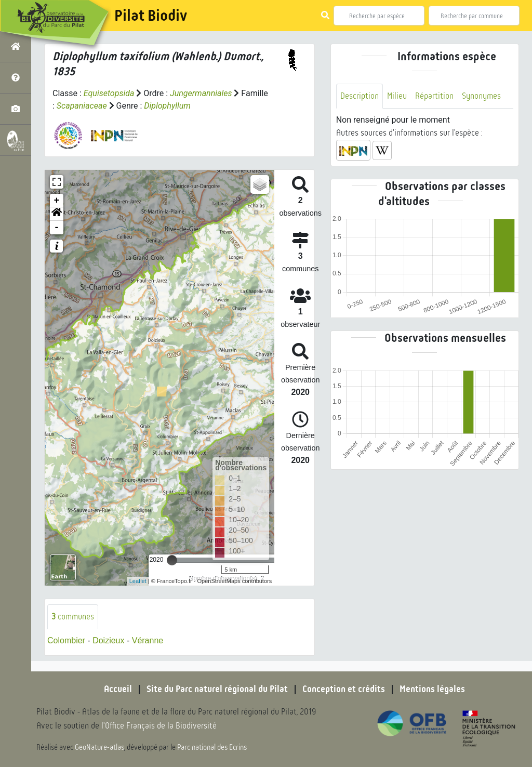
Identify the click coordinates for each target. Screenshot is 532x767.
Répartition (434, 96)
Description (360, 96)
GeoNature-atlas (99, 747)
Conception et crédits (344, 689)
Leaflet (138, 581)
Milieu (397, 96)
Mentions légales (432, 689)
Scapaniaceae (82, 106)
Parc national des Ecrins (212, 747)
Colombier (66, 640)
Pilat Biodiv (151, 16)
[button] (57, 214)
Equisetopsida (109, 93)
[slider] (172, 560)
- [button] (57, 228)
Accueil (118, 689)
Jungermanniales (201, 93)
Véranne (148, 640)
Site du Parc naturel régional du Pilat (217, 689)
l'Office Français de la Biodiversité (159, 726)
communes (73, 617)
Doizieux (108, 640)
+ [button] (57, 201)
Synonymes (481, 96)
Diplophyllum (167, 106)
